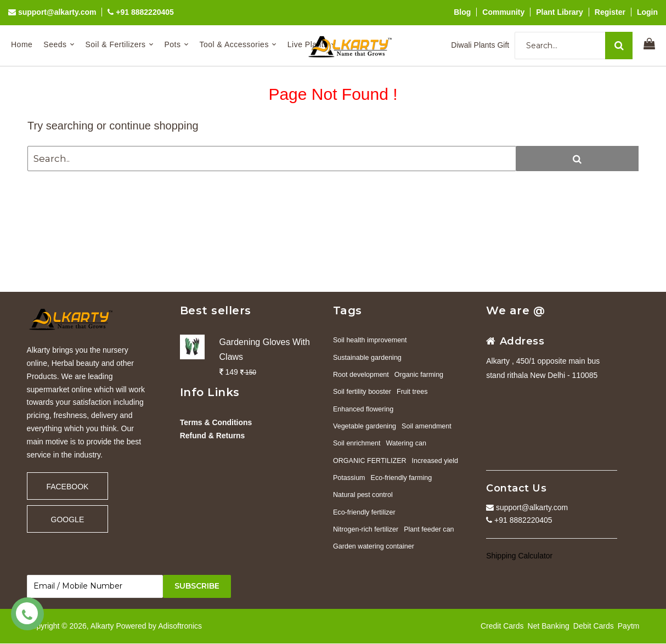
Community (503, 12)
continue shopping (154, 126)
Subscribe (197, 586)
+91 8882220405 (140, 12)
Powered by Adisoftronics (159, 626)
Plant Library (560, 12)
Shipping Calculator (519, 556)
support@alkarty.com (52, 12)
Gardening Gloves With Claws (265, 349)
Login (647, 12)
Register (610, 12)
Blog (462, 12)
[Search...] (574, 46)
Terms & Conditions (216, 422)
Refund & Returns (213, 436)
